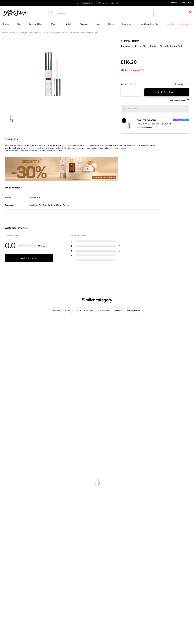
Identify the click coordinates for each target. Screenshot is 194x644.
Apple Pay (9, 570)
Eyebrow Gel (6, 506)
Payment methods (45, 567)
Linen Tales (5, 365)
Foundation (5, 502)
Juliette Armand (7, 325)
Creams (3, 465)
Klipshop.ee (73, 588)
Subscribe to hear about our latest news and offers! (167, 565)
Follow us (6, 624)
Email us (6, 613)
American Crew (7, 443)
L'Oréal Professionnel (9, 387)
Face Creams (6, 477)
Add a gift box (183, 84)
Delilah (3, 334)
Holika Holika (6, 421)
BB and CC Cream (8, 515)
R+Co (3, 425)
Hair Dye (4, 474)
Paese (3, 381)
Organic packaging (108, 552)
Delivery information (46, 570)
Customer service (45, 560)
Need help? (7, 604)
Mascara (56, 310)
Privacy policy (11, 567)
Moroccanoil (6, 384)
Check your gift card (46, 576)
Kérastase (4, 338)
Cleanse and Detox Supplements (14, 540)
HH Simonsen (6, 378)
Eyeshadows (104, 310)
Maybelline (5, 353)
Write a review (29, 258)
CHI (2, 418)
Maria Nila (4, 400)
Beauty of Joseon (8, 356)
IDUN (3, 434)
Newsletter (154, 560)
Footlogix (4, 415)
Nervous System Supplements (13, 543)
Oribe (3, 406)
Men (53, 24)
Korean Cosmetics (8, 499)
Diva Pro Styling (7, 397)
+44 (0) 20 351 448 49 (13, 607)
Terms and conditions (14, 563)
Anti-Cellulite (6, 490)
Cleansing (4, 487)
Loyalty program (75, 570)
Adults (69, 24)
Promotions (74, 560)
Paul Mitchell (6, 437)
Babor (3, 331)
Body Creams (6, 481)
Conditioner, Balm (8, 456)
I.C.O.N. (4, 350)
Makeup (84, 24)
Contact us (41, 563)
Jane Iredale (5, 347)
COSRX (3, 369)
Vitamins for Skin (8, 537)
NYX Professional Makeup (11, 372)
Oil (1, 459)
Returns (40, 579)
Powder (3, 512)
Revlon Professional (9, 403)
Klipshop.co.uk (12, 560)
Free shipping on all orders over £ (21, 552)
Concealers (5, 509)
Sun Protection (7, 496)
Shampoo (4, 453)
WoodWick (5, 362)
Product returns (59, 552)
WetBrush (4, 431)
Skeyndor (4, 394)
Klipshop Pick (74, 573)
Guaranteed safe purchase (158, 552)
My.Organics (6, 359)
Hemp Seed (5, 344)
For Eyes (43, 205)
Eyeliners (118, 310)
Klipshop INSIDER (13, 573)
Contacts (173, 3)
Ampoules (4, 462)
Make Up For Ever (8, 440)
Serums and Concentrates (12, 484)
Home (111, 24)
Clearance (187, 24)
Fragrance (127, 24)
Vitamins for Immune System (13, 546)
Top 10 (71, 567)
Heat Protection (7, 471)
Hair (19, 24)
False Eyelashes (134, 310)
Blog (183, 3)
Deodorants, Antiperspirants (13, 493)
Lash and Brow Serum (59, 205)
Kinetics (4, 412)
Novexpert (5, 446)
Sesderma (4, 341)
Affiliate (8, 576)
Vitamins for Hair (8, 527)
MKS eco (4, 409)
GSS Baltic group (76, 578)
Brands (6, 24)
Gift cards (41, 573)
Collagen (4, 530)
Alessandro (130, 41)
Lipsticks (4, 524)
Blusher (3, 521)
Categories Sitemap (14, 579)
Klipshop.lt (73, 585)
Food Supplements (149, 24)
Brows (68, 310)
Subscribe (157, 579)
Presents (170, 24)
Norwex (4, 375)
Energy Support (7, 534)
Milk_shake (5, 328)
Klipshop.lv (73, 582)
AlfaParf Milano (7, 428)
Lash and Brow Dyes (84, 310)
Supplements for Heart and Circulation (17, 549)
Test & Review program (78, 563)
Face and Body (36, 24)
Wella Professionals (9, 390)
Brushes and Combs (9, 468)
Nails (98, 24)
